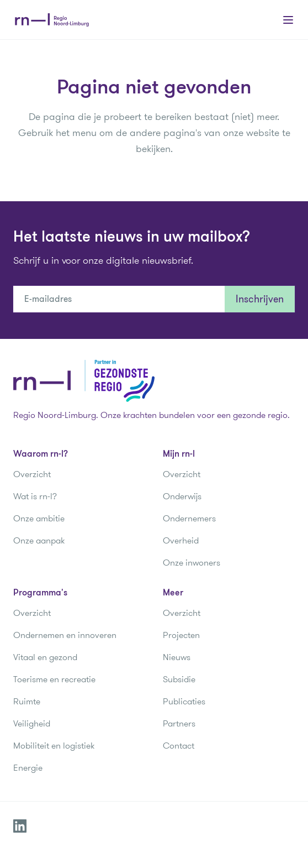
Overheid (181, 540)
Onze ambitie (39, 518)
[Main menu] (288, 20)
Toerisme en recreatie (54, 679)
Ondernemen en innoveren (65, 635)
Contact (179, 746)
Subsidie (179, 679)
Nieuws (177, 657)
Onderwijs (182, 496)
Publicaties (184, 701)
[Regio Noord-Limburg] (52, 20)
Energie (28, 768)
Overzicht (32, 474)
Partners (179, 723)
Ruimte (27, 701)
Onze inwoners (192, 563)
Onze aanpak (39, 540)
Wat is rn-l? (35, 496)
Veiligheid (32, 723)
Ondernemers (189, 518)
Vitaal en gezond (45, 657)
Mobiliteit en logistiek (54, 746)
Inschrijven (260, 299)
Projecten (181, 635)
